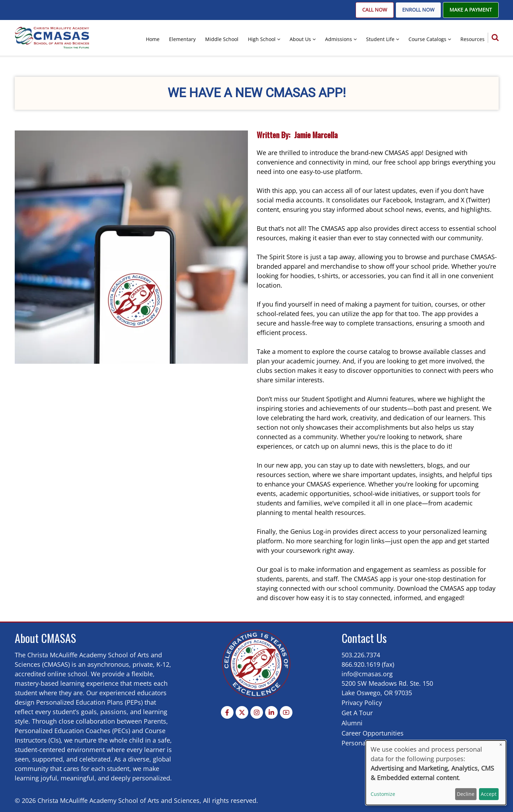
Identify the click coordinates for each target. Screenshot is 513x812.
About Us (300, 39)
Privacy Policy (362, 703)
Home (153, 39)
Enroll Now (418, 10)
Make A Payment (471, 10)
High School (262, 39)
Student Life (380, 39)
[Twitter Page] (242, 712)
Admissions (339, 39)
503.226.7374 (361, 655)
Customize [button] (383, 794)
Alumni (352, 723)
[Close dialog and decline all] (501, 745)
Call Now (375, 10)
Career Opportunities (373, 733)
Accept (489, 794)
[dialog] (436, 773)
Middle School (222, 39)
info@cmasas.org (367, 674)
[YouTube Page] (286, 712)
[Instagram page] (257, 712)
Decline (466, 794)
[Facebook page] (227, 712)
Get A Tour (357, 713)
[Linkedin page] (271, 712)
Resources (472, 39)
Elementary (182, 39)
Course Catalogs (427, 39)
